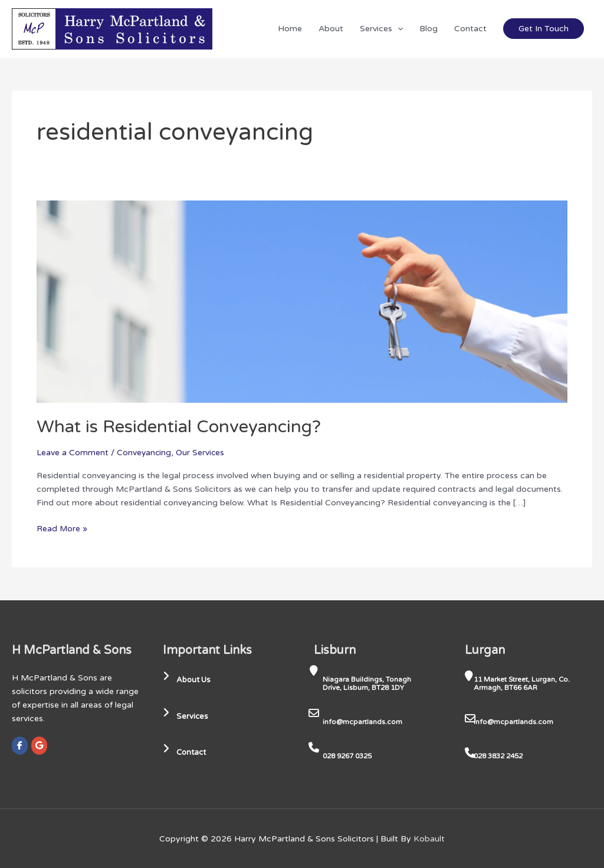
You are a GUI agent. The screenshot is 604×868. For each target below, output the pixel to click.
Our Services (202, 453)
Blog (429, 29)
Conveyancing (145, 453)
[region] (153, 775)
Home (290, 29)
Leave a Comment (73, 453)
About (331, 29)
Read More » (62, 528)
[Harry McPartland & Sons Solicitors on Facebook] (20, 746)
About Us (189, 679)
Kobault (429, 838)
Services (381, 29)
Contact (470, 29)
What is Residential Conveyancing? (180, 427)
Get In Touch (544, 29)
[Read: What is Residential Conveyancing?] (302, 301)
